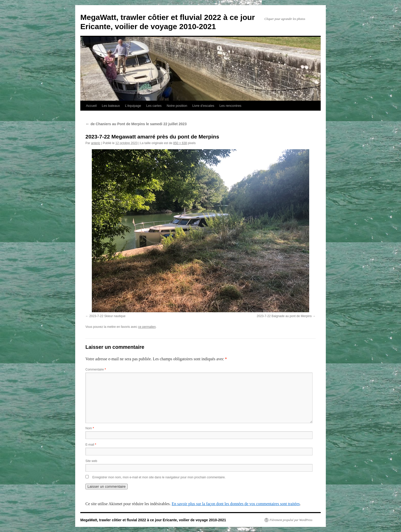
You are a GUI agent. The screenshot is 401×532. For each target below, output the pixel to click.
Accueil (91, 106)
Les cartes (154, 106)
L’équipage (133, 106)
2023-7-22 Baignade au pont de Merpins (284, 316)
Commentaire (96, 369)
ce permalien (147, 327)
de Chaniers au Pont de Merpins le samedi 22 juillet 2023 (136, 124)
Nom (90, 428)
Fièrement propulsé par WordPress (291, 520)
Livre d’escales (203, 106)
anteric (96, 143)
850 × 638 (180, 143)
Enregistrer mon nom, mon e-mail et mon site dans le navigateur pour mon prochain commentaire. (159, 477)
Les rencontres (230, 106)
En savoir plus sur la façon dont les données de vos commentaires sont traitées (236, 504)
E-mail (91, 445)
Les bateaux (111, 106)
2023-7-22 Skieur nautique (107, 316)
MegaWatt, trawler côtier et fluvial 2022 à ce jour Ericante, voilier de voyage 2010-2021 (153, 520)
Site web (91, 461)
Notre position (177, 106)
